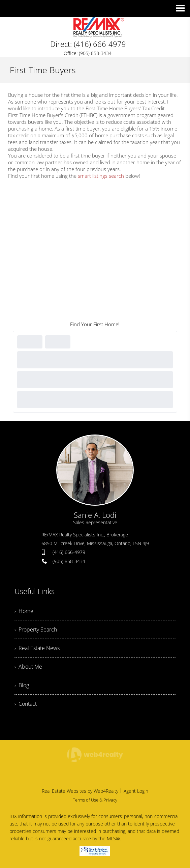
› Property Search (36, 629)
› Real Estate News (37, 648)
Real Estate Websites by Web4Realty (80, 791)
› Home (24, 611)
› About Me (28, 667)
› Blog (22, 685)
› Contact (26, 704)
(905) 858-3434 (69, 561)
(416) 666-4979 (69, 552)
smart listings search (101, 176)
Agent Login (136, 791)
